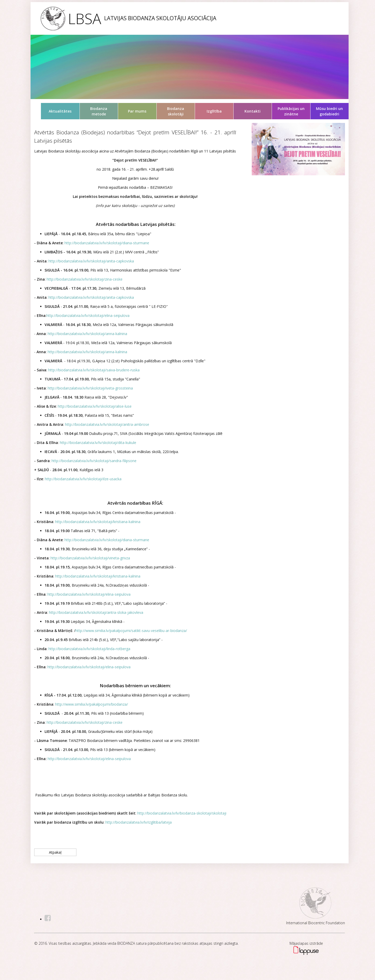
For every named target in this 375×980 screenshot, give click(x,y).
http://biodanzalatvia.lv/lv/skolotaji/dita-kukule (98, 443)
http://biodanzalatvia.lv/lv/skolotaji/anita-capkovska (91, 261)
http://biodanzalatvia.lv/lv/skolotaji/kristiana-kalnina (98, 522)
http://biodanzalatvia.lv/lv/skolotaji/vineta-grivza (90, 558)
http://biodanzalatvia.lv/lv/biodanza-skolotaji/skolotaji (181, 813)
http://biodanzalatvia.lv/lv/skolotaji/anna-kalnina (87, 334)
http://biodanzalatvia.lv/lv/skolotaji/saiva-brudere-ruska (94, 370)
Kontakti (253, 111)
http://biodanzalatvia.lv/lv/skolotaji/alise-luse (95, 406)
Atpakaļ (55, 852)
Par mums (137, 111)
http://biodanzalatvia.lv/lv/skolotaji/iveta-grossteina (90, 388)
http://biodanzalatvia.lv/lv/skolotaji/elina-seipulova (88, 315)
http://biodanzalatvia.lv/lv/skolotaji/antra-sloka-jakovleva (96, 612)
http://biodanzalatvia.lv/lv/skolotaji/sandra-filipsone (94, 461)
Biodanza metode (99, 111)
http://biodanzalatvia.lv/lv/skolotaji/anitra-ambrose (107, 424)
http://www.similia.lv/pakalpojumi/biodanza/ (92, 704)
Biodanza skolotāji (176, 111)
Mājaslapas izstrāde (306, 943)
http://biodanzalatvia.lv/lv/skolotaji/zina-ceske (85, 279)
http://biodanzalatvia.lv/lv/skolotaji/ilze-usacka (83, 479)
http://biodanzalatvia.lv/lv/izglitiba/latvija (139, 822)
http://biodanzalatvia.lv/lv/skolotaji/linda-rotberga (89, 649)
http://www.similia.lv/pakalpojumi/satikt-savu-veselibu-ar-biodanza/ (131, 631)
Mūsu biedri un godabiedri (329, 111)
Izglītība (214, 111)
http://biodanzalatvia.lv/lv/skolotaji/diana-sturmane (106, 243)
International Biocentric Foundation (316, 923)
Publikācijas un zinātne (291, 111)
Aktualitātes (60, 111)
